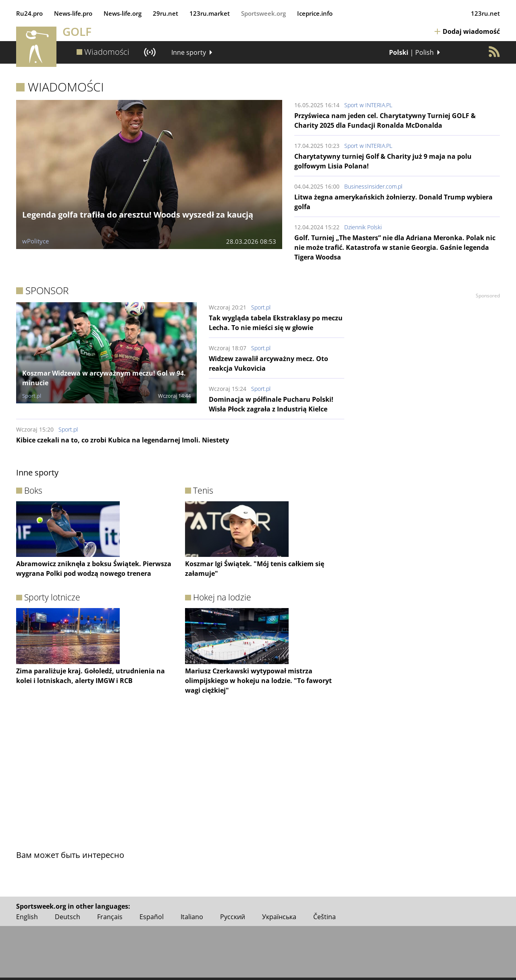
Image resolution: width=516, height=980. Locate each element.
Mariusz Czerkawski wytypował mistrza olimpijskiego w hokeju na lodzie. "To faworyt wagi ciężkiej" (258, 681)
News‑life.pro (73, 13)
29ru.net (165, 13)
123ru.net (485, 13)
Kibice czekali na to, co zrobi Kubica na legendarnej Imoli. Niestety (123, 440)
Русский (233, 917)
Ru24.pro (29, 13)
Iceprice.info (315, 13)
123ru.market (210, 13)
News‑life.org (123, 13)
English (27, 917)
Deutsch (68, 917)
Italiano (192, 917)
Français (110, 917)
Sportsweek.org (263, 13)
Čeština (325, 917)
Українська (279, 917)
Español (152, 917)
